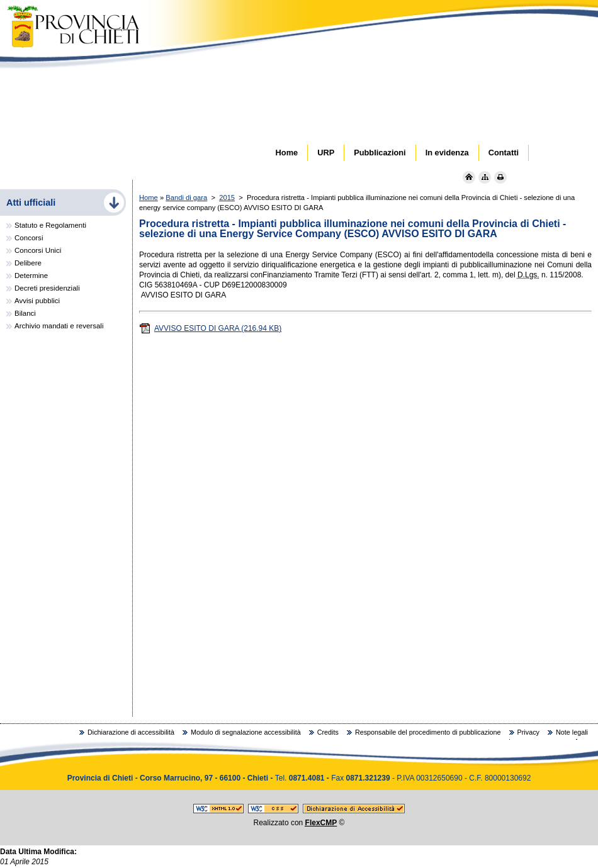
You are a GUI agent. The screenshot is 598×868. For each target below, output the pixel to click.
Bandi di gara (186, 198)
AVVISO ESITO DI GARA (210, 328)
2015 (227, 198)
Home (149, 198)
